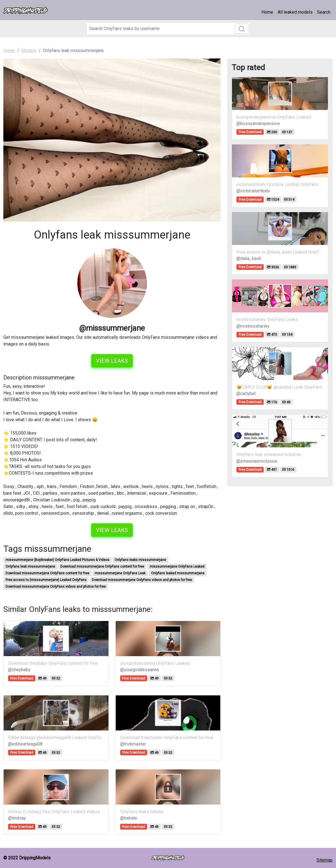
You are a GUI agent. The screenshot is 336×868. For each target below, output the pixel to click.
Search (324, 12)
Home (267, 12)
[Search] (168, 29)
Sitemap (325, 860)
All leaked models (295, 12)
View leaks (112, 361)
